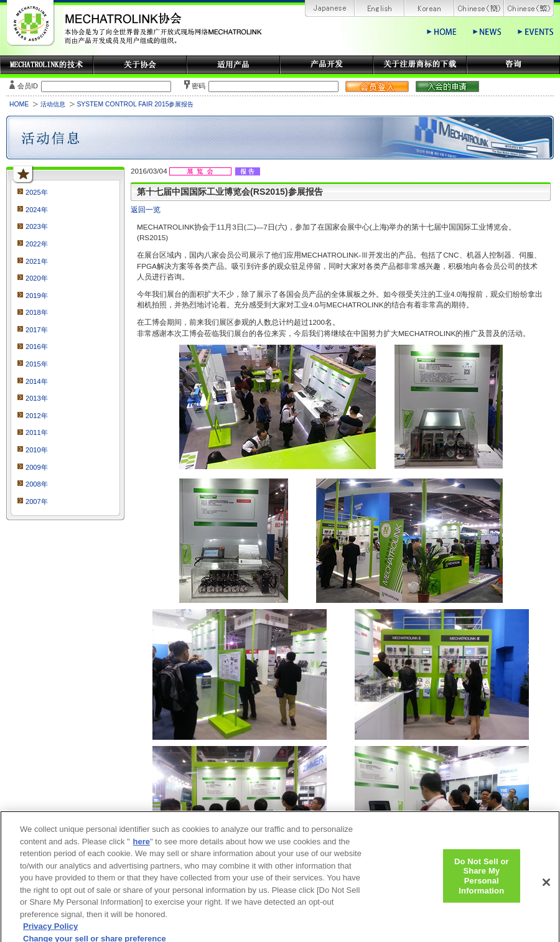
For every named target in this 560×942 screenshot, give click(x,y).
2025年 (37, 192)
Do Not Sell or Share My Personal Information (482, 880)
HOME (19, 104)
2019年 (37, 296)
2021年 (37, 261)
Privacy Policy (50, 930)
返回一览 (146, 209)
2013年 (37, 398)
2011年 (37, 432)
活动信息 (53, 104)
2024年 (37, 210)
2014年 (37, 381)
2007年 (37, 501)
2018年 (37, 312)
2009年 (37, 467)
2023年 (37, 226)
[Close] (546, 887)
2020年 (37, 278)
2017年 (37, 330)
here (142, 846)
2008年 (37, 484)
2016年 (37, 347)
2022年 (37, 244)
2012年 (37, 416)
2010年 (37, 450)
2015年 (37, 364)
